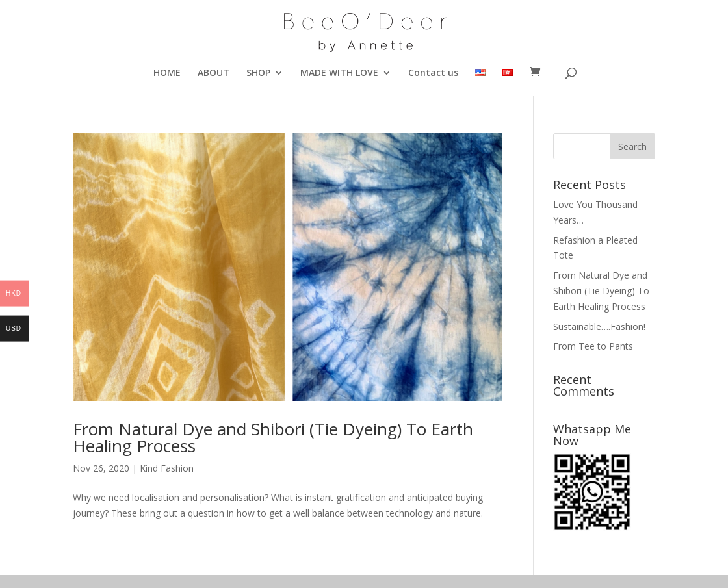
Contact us (433, 73)
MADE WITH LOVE (339, 73)
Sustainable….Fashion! (599, 326)
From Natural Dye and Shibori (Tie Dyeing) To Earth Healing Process (273, 437)
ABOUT (214, 73)
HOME (167, 73)
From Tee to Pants (593, 346)
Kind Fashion (167, 468)
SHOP (258, 73)
